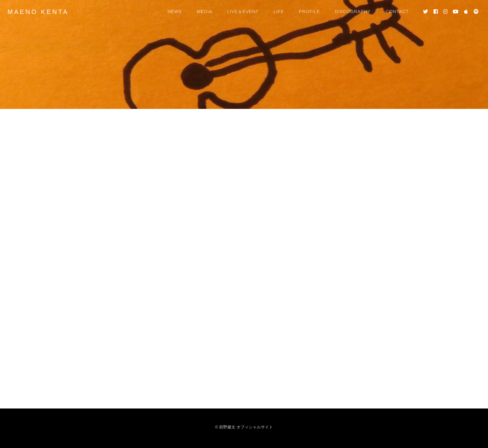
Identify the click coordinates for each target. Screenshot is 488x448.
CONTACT (397, 12)
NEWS (175, 12)
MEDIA (204, 12)
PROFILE (310, 12)
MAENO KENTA (38, 12)
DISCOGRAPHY (353, 12)
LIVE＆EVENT (243, 12)
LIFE (279, 12)
